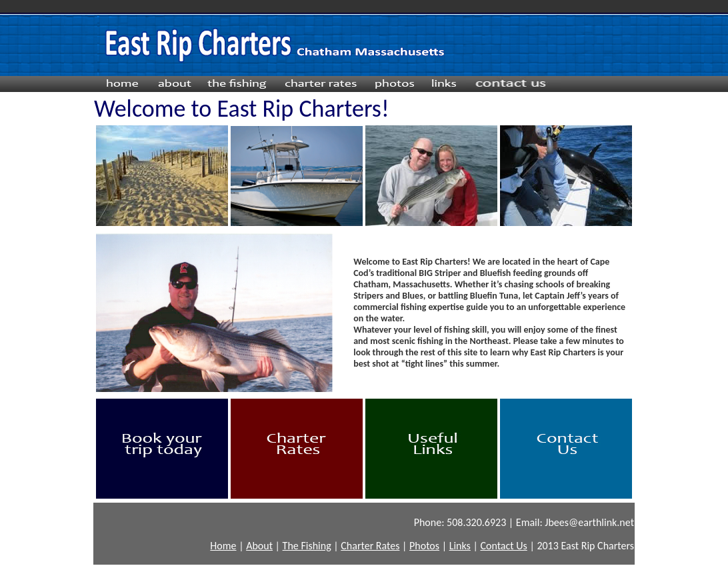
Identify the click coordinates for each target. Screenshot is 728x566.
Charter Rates (370, 546)
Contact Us (503, 546)
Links (460, 546)
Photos (424, 546)
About (259, 546)
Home (223, 546)
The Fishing (307, 546)
